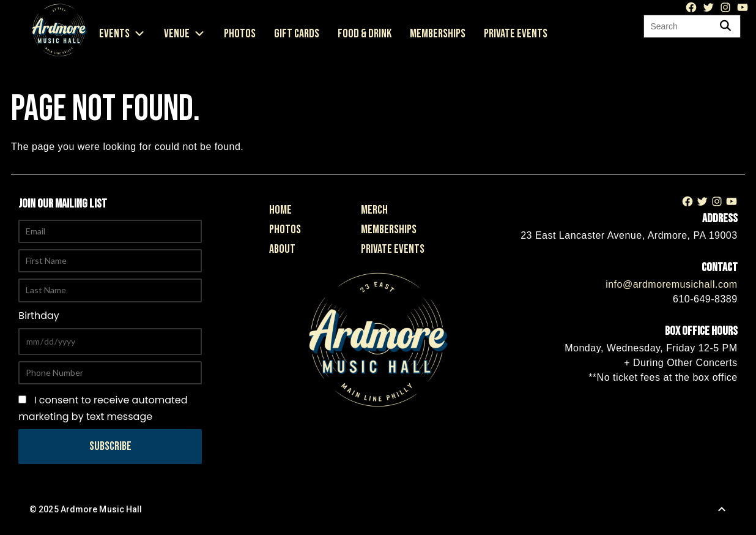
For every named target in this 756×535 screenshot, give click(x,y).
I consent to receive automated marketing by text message (103, 408)
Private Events (516, 34)
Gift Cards (297, 34)
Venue (185, 34)
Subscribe (110, 446)
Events (122, 34)
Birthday (39, 316)
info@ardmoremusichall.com (671, 284)
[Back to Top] (722, 509)
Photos (240, 34)
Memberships (438, 34)
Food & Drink (365, 34)
